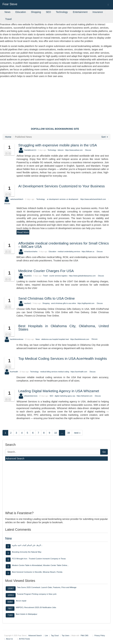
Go (104, 452)
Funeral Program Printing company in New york (37, 594)
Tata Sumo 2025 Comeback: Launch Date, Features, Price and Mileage (47, 587)
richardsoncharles (31, 252)
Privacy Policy (100, 636)
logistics (64, 276)
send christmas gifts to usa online (63, 303)
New (8, 538)
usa (50, 339)
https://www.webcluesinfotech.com (93, 199)
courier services (55, 276)
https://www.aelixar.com (74, 150)
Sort (105, 137)
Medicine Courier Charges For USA (46, 271)
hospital (55, 339)
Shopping (36, 12)
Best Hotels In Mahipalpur (27, 614)
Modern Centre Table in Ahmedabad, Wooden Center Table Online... (40, 565)
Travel (8, 19)
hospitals (62, 339)
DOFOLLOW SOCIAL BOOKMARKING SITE (55, 129)
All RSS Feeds (24, 639)
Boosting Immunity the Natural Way (27, 552)
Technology (62, 12)
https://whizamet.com (84, 396)
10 (56, 433)
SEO (48, 12)
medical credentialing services (69, 252)
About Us (9, 639)
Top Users (66, 636)
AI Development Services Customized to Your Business (62, 186)
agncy (70, 396)
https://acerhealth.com (79, 372)
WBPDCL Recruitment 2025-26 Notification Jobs (36, 607)
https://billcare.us (88, 252)
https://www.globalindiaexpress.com (82, 276)
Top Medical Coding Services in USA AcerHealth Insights (63, 359)
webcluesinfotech (17, 199)
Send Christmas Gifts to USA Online (47, 298)
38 (69, 433)
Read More (23, 232)
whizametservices (31, 396)
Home (8, 137)
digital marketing (61, 396)
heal (67, 339)
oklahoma (45, 339)
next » (77, 433)
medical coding (64, 372)
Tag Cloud (55, 636)
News (7, 12)
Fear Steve (10, 4)
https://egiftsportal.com (86, 303)
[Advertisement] (56, 103)
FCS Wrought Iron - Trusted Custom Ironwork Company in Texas (39, 559)
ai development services (56, 199)
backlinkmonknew (17, 339)
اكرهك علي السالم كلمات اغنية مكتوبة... (27, 545)
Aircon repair (21, 601)
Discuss (88, 150)
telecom (61, 150)
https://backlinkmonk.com (80, 339)
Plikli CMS (84, 636)
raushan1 (28, 303)
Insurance (98, 12)
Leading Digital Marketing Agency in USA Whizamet (59, 391)
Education (21, 12)
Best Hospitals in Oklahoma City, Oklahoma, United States (64, 328)
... (62, 433)
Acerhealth (14, 372)
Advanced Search (15, 459)
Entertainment (80, 12)
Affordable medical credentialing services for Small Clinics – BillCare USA (64, 245)
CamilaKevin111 (30, 150)
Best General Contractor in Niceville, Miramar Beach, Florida (37, 572)
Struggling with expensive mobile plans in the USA (58, 145)
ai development (73, 199)
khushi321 (28, 276)
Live (46, 636)
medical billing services (49, 372)
